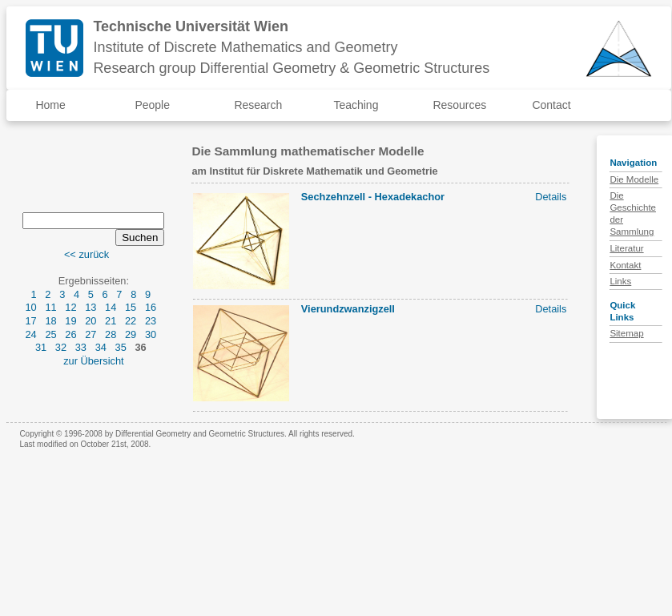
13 (91, 307)
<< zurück (87, 254)
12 (70, 307)
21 (111, 321)
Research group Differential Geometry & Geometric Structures (291, 68)
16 (151, 307)
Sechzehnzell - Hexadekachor (373, 197)
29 (131, 334)
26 (70, 334)
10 (30, 307)
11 (50, 307)
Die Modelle (634, 179)
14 (111, 307)
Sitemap (626, 333)
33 (81, 347)
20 (91, 321)
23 (151, 321)
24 (30, 334)
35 (121, 347)
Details (551, 197)
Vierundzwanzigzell (348, 309)
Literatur (626, 248)
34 (101, 347)
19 (70, 321)
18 (50, 321)
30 (151, 334)
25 (50, 334)
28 (111, 334)
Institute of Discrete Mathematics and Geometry (245, 47)
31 (41, 347)
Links (620, 281)
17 (30, 321)
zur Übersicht (93, 361)
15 (131, 307)
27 (91, 334)
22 (131, 321)
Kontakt (625, 265)
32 (61, 347)
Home (50, 105)
